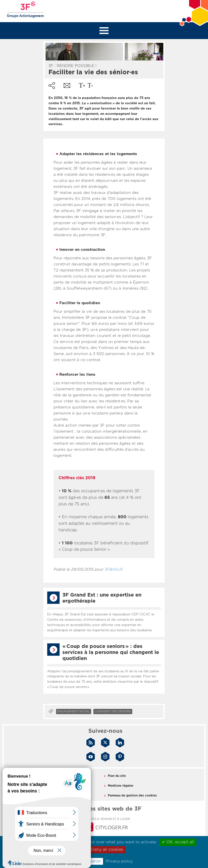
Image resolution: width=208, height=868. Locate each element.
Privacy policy (119, 861)
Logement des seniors (113, 711)
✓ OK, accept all (178, 842)
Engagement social (74, 711)
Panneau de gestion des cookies (132, 795)
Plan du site (117, 776)
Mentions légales (121, 786)
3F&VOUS (114, 569)
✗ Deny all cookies (105, 850)
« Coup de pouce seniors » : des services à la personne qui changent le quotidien (111, 652)
